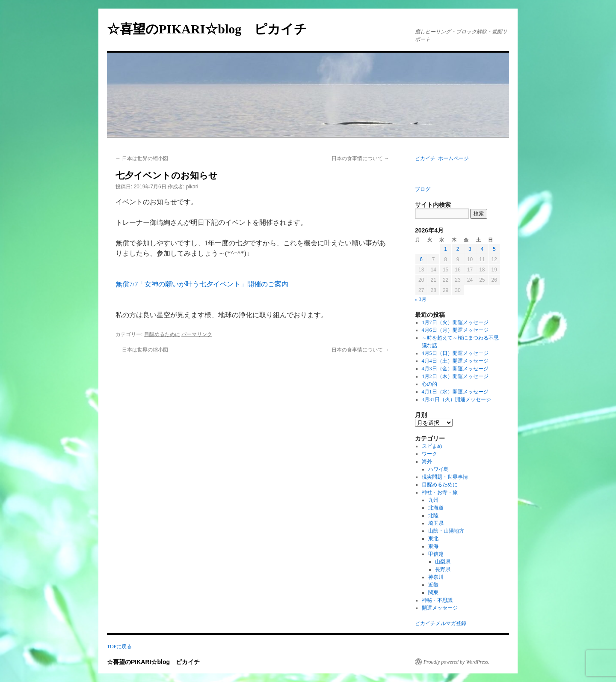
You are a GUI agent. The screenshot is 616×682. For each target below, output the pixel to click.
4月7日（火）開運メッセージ (455, 322)
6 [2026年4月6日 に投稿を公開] (421, 259)
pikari (192, 187)
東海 (433, 546)
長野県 (443, 569)
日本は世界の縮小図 (142, 158)
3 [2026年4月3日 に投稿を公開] (470, 249)
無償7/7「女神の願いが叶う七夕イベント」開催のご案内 (202, 284)
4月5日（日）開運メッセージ (455, 353)
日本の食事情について (360, 158)
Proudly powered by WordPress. (456, 662)
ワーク (429, 454)
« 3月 (421, 299)
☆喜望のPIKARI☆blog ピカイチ (213, 29)
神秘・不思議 (437, 600)
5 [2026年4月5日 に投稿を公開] (494, 249)
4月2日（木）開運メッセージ (455, 376)
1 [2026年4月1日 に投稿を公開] (446, 249)
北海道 (436, 508)
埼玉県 (436, 523)
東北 (433, 539)
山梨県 (443, 562)
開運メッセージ (440, 608)
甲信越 (436, 554)
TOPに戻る (119, 646)
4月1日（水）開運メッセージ (455, 392)
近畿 (433, 585)
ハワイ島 (438, 469)
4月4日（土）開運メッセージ (455, 361)
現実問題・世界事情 (445, 477)
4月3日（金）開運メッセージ (455, 369)
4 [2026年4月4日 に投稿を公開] (482, 249)
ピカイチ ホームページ (442, 158)
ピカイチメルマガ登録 (441, 623)
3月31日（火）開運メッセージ (456, 399)
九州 (433, 500)
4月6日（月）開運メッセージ (455, 330)
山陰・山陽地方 (446, 531)
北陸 (433, 515)
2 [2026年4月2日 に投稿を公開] (458, 249)
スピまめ (432, 446)
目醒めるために (162, 334)
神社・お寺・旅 (440, 492)
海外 (427, 462)
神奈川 (436, 577)
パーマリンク (197, 334)
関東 (433, 593)
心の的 (429, 384)
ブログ (423, 189)
